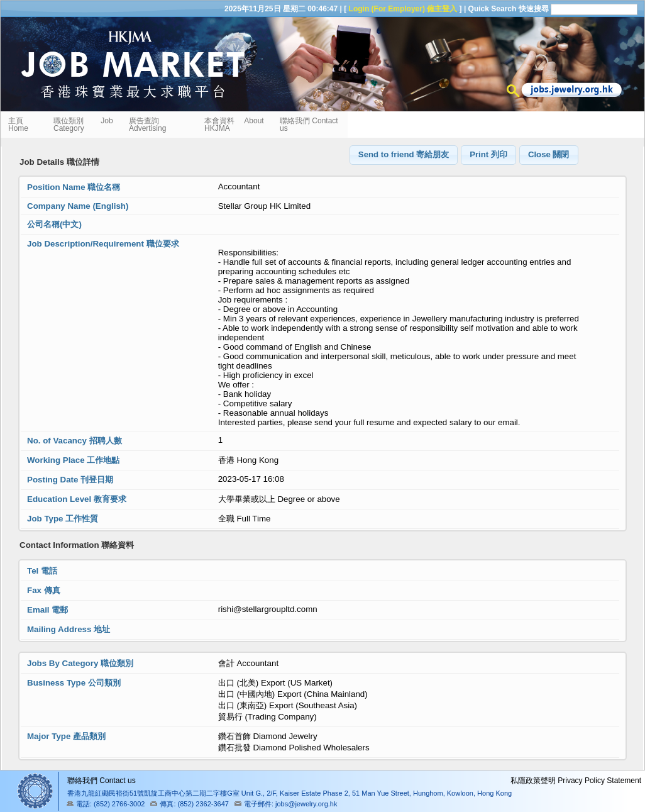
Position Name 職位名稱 (74, 187)
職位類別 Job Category (83, 125)
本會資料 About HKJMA (234, 125)
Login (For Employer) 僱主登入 (403, 9)
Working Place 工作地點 (73, 460)
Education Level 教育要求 (77, 499)
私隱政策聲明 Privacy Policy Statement (576, 781)
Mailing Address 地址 (69, 629)
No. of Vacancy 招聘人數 (74, 441)
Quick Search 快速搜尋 (509, 9)
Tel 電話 (42, 571)
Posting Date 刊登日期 (70, 480)
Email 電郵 (47, 610)
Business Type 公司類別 (74, 683)
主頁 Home (19, 125)
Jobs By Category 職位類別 (80, 663)
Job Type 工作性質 (63, 519)
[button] (404, 155)
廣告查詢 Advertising (147, 125)
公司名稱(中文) (54, 224)
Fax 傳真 (44, 590)
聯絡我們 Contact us (309, 125)
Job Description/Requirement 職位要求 (103, 244)
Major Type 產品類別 (66, 736)
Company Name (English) (78, 206)
